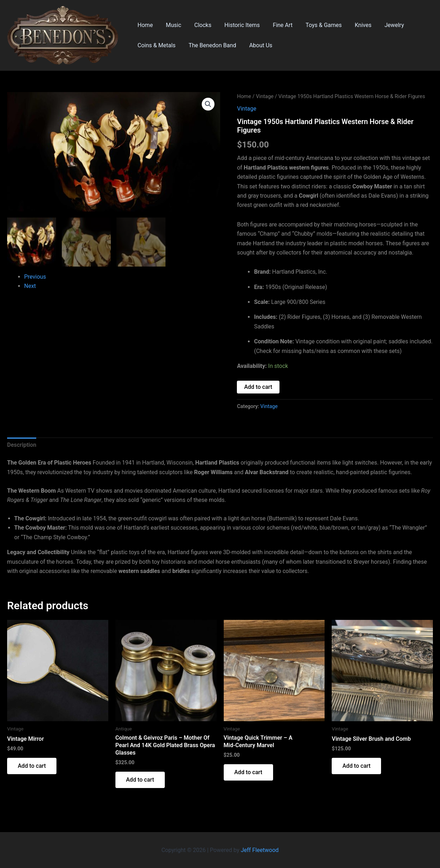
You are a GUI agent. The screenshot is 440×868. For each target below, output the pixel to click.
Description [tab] (22, 445)
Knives (352, 25)
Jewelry (382, 25)
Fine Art (275, 25)
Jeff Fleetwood (260, 850)
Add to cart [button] (32, 766)
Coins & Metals (156, 45)
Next (30, 286)
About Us (257, 45)
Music (171, 25)
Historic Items (237, 25)
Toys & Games (315, 25)
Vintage (265, 96)
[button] (208, 104)
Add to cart (258, 387)
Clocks (199, 25)
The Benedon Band (210, 45)
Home (144, 25)
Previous (35, 276)
